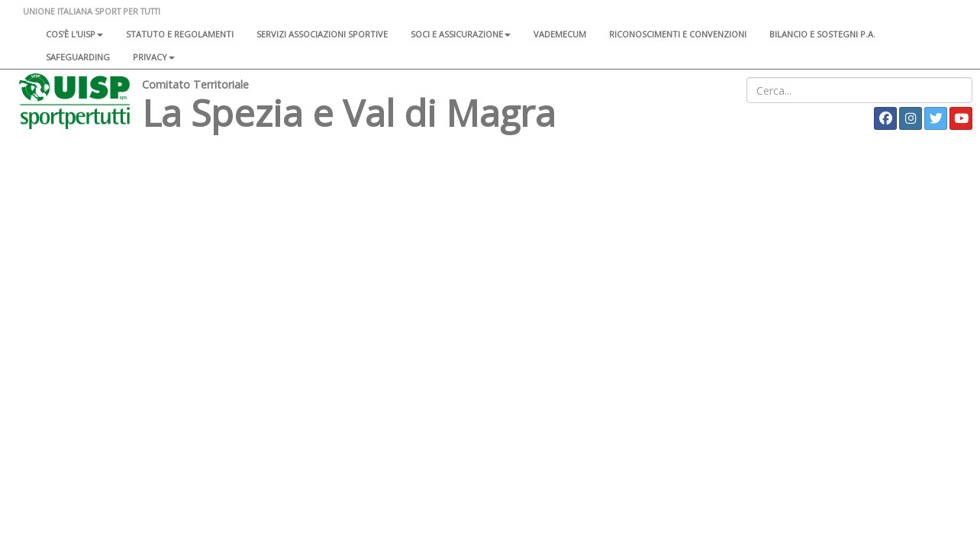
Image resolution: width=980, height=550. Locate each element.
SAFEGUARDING (78, 57)
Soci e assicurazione (461, 34)
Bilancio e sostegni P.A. (822, 34)
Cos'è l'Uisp (74, 34)
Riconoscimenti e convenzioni (678, 34)
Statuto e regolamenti (180, 34)
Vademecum (560, 34)
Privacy (154, 57)
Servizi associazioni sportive (322, 34)
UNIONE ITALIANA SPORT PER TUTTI (92, 11)
